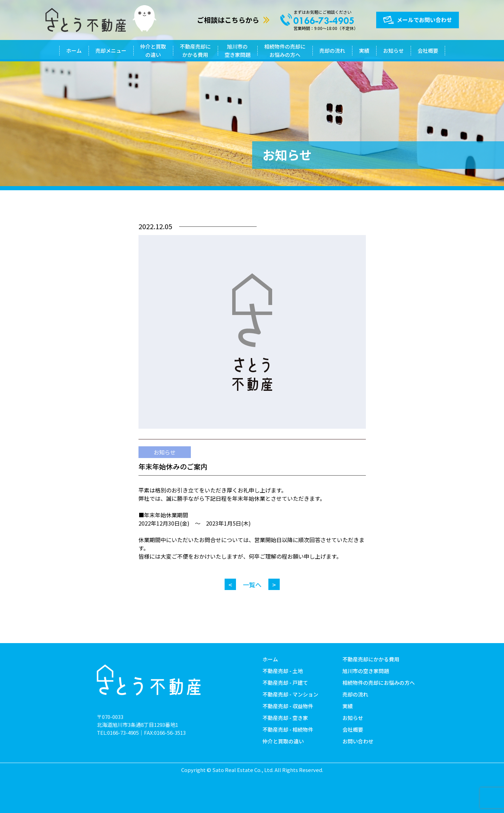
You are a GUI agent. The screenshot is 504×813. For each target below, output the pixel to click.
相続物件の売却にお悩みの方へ (285, 50)
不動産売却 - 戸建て (285, 683)
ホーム (74, 50)
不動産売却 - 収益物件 (288, 706)
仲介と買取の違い (153, 50)
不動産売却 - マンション (290, 694)
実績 (364, 50)
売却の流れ (332, 50)
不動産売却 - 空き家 (285, 718)
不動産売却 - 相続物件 (288, 729)
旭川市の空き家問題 (238, 50)
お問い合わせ (358, 741)
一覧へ (252, 585)
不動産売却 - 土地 (283, 671)
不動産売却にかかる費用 (195, 50)
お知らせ (393, 50)
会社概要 (428, 50)
